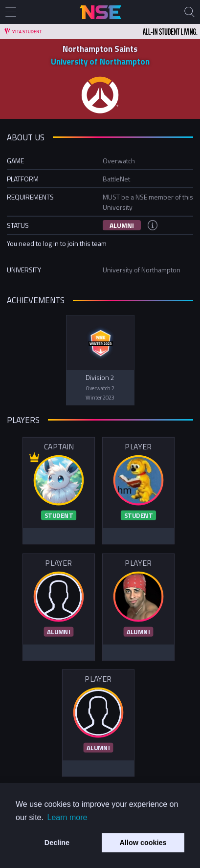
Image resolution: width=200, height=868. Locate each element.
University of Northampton (100, 62)
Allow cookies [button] (143, 843)
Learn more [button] (67, 817)
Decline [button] (57, 843)
